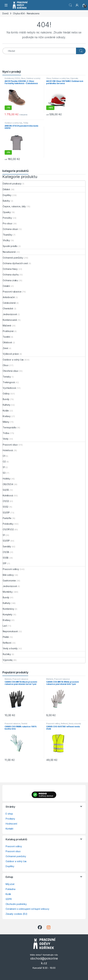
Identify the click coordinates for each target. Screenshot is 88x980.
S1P (5, 563)
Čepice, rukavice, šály (14, 206)
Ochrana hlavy (10, 269)
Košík (8, 894)
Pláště (6, 637)
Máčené (7, 326)
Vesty (6, 439)
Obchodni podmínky (16, 904)
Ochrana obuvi (10, 229)
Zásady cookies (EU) (16, 914)
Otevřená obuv (11, 371)
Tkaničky (8, 235)
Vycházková (9, 388)
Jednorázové (10, 314)
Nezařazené (9, 252)
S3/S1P (6, 513)
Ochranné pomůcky (13, 258)
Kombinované (10, 320)
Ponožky (7, 218)
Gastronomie (9, 581)
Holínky (7, 479)
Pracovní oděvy (11, 569)
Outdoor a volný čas (60, 78)
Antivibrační (9, 297)
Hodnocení (11, 824)
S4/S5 (6, 490)
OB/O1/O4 (8, 484)
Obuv (23, 78)
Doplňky (7, 195)
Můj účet (10, 884)
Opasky (7, 212)
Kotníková (9, 78)
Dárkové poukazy (12, 184)
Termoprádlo (9, 427)
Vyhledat (70, 5)
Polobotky (8, 524)
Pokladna (10, 889)
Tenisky (7, 377)
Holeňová (8, 450)
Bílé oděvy (8, 575)
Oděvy (6, 394)
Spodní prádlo (10, 246)
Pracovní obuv (10, 445)
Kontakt (9, 829)
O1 (4, 456)
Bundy (6, 399)
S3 (4, 473)
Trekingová (9, 382)
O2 (4, 462)
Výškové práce (11, 354)
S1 (4, 467)
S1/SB (6, 558)
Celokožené (9, 303)
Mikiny (6, 422)
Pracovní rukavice (12, 292)
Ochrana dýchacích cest (15, 263)
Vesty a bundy (10, 648)
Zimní (5, 348)
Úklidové (7, 342)
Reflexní (7, 643)
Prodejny (10, 819)
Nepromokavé (10, 631)
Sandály (7, 546)
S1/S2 (6, 507)
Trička (26, 123)
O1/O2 (17, 78)
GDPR (9, 899)
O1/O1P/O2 (8, 529)
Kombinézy (8, 609)
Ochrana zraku (10, 280)
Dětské (6, 189)
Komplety (8, 614)
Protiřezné (8, 331)
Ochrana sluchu (11, 275)
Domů (5, 13)
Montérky (8, 592)
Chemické (8, 308)
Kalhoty (7, 405)
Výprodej (74, 78)
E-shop (9, 814)
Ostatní (6, 286)
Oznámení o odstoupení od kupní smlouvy (27, 909)
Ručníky (7, 654)
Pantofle (7, 518)
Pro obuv (8, 223)
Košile (6, 411)
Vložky (6, 240)
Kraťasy (7, 416)
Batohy (6, 201)
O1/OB (6, 552)
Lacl (5, 626)
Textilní (6, 337)
